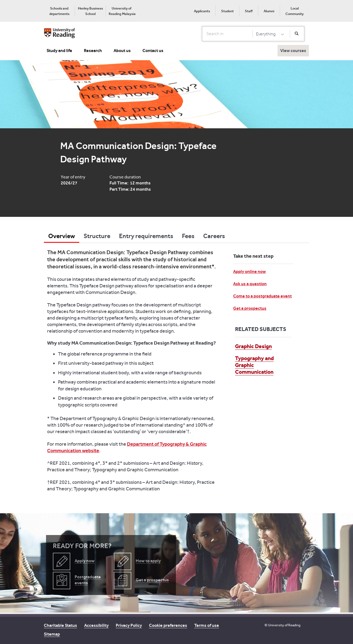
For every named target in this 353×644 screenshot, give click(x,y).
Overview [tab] (62, 236)
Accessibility (96, 625)
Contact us (153, 51)
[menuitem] (59, 11)
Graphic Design (253, 346)
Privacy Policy (129, 625)
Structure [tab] (97, 236)
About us (122, 51)
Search (202, 34)
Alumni (269, 11)
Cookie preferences (168, 625)
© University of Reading (282, 625)
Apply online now (249, 271)
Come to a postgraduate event (262, 296)
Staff (249, 11)
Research (93, 51)
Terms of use (207, 625)
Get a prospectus (250, 308)
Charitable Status (60, 625)
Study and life (59, 51)
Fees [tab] (188, 236)
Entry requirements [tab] (146, 236)
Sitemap (52, 634)
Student (227, 11)
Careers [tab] (214, 236)
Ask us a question (250, 284)
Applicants (202, 11)
